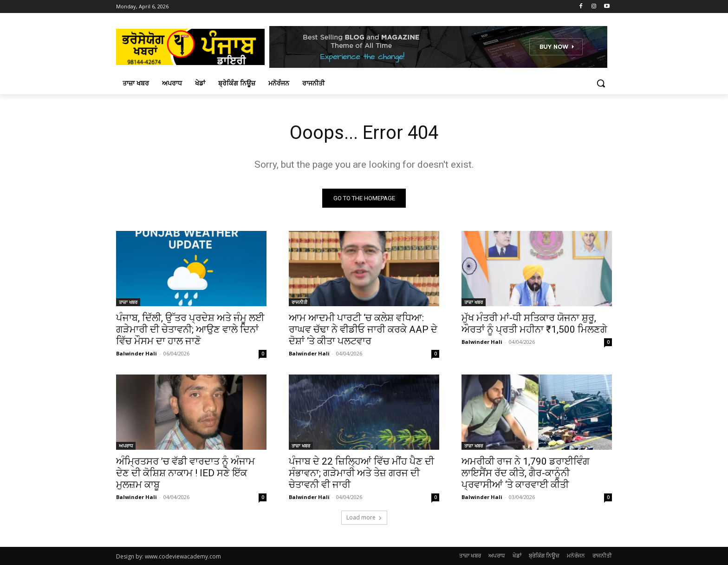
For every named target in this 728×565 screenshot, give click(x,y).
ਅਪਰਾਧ (126, 446)
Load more (364, 517)
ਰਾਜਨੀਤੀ (299, 302)
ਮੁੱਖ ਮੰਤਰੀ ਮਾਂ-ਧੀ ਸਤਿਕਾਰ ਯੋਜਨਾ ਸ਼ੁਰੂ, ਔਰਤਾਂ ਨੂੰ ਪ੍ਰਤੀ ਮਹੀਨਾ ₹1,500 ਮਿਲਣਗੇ (534, 324)
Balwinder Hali (136, 353)
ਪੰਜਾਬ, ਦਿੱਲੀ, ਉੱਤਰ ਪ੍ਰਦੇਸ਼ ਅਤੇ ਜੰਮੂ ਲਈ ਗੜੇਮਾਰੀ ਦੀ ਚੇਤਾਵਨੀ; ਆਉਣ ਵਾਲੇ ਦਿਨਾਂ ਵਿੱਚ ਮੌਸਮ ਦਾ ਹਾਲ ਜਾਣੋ (190, 329)
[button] (601, 83)
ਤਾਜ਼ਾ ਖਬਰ (128, 302)
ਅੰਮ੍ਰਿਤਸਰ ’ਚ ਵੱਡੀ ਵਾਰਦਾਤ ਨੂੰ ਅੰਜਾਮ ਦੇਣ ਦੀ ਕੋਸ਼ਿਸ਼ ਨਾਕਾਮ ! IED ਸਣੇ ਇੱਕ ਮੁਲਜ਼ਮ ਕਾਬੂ (185, 473)
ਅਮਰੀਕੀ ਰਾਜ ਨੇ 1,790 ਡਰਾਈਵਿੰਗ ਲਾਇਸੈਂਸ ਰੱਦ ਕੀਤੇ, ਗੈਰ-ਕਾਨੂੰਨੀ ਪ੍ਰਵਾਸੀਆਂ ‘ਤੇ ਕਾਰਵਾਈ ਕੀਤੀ (526, 473)
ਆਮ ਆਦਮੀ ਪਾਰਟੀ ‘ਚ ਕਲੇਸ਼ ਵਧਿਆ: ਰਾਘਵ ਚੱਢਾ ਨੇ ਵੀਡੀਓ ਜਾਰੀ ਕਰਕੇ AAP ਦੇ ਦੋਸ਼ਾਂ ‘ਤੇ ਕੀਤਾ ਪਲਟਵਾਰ (363, 329)
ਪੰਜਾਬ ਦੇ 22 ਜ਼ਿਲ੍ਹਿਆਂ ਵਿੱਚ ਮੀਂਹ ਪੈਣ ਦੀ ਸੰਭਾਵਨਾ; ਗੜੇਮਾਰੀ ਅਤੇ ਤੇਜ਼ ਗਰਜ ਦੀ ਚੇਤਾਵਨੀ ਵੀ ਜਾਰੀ (361, 473)
